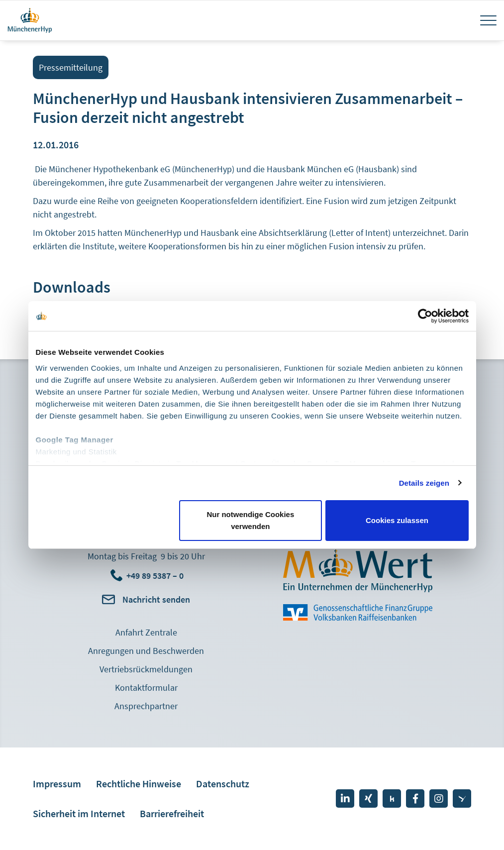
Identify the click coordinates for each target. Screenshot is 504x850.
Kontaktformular (146, 688)
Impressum (57, 784)
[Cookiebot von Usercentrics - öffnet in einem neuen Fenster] (425, 316)
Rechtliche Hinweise (139, 784)
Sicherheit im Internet (79, 813)
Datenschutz (223, 784)
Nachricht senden (156, 599)
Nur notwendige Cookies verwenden (250, 520)
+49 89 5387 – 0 (155, 576)
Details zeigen (424, 483)
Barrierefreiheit (172, 813)
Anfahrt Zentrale (146, 632)
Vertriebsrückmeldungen (146, 669)
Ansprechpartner (146, 706)
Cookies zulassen (397, 520)
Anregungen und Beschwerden (146, 651)
